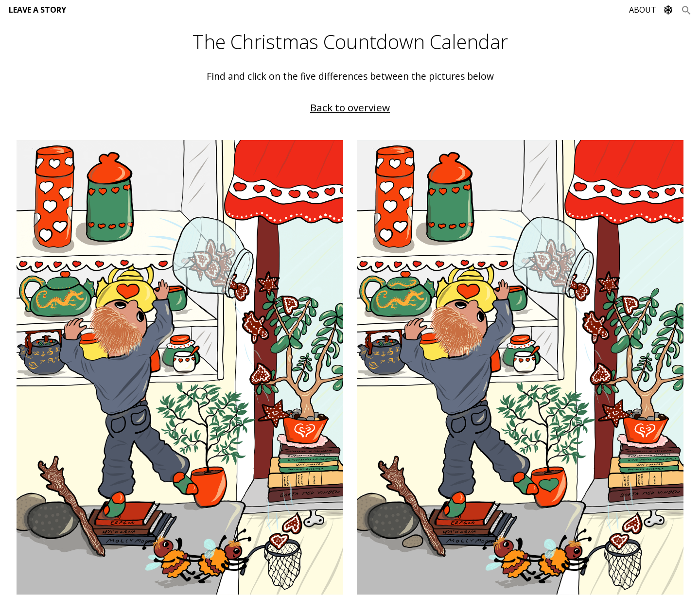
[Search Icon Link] (686, 10)
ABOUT (643, 10)
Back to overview (350, 107)
